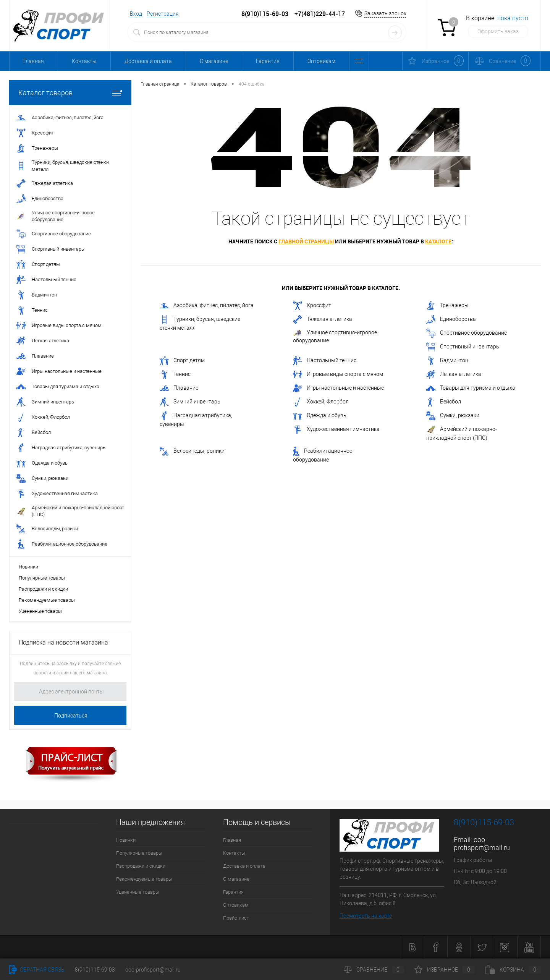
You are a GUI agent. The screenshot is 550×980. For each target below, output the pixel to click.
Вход (136, 14)
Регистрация (163, 14)
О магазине (214, 61)
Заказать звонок (385, 13)
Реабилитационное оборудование (323, 455)
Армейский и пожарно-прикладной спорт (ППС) (462, 433)
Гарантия (268, 61)
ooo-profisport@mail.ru (482, 844)
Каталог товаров (70, 93)
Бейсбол (444, 402)
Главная (34, 61)
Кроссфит (312, 306)
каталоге (438, 241)
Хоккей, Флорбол (321, 402)
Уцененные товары (40, 611)
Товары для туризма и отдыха (471, 388)
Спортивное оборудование (467, 333)
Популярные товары (42, 578)
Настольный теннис (325, 361)
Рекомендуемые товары (47, 600)
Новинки (28, 567)
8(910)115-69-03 (95, 970)
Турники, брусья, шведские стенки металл (200, 323)
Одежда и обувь (320, 416)
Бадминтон (447, 361)
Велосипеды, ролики (192, 451)
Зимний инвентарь (190, 402)
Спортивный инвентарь (463, 347)
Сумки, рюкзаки (453, 416)
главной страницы (306, 241)
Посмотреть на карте (366, 916)
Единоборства (451, 319)
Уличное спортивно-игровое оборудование (335, 336)
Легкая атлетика (454, 374)
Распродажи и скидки (43, 589)
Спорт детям (182, 361)
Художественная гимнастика (336, 429)
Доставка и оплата (148, 61)
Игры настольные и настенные (338, 388)
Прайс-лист (236, 918)
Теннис (175, 374)
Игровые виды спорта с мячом (338, 374)
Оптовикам (321, 61)
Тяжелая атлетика (323, 319)
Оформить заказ (498, 31)
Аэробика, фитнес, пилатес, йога (207, 306)
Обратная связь (37, 970)
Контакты (84, 61)
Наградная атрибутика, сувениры (196, 419)
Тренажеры (447, 306)
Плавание (179, 388)
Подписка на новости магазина (63, 642)
